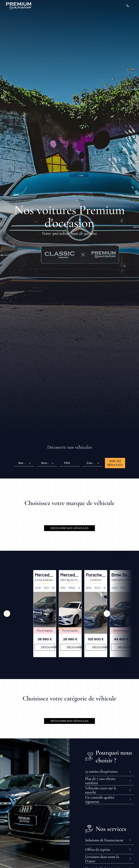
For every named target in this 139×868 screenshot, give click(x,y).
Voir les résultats (115, 463)
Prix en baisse (45, 630)
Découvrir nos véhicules (69, 528)
